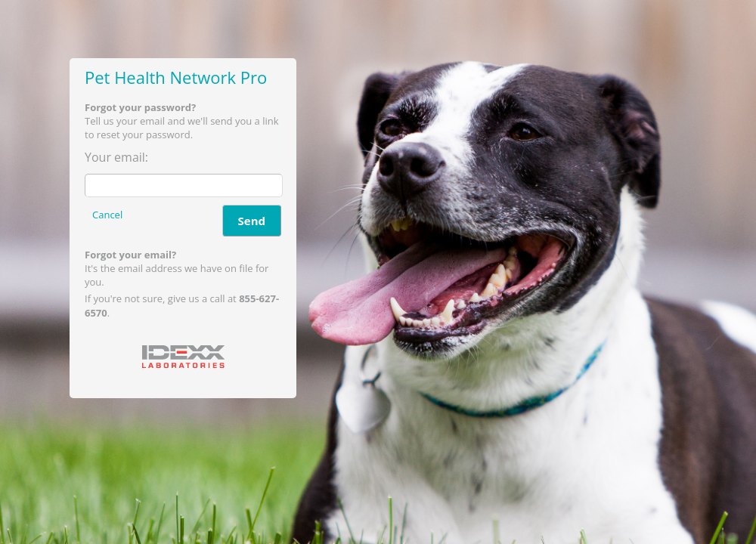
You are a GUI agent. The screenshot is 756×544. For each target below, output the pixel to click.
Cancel (107, 215)
